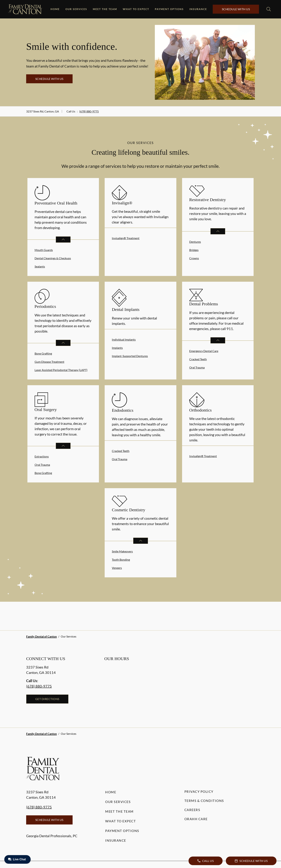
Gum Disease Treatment (49, 362)
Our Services (76, 9)
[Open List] (63, 240)
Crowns (194, 258)
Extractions (42, 456)
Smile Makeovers (122, 551)
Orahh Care (196, 819)
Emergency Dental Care (204, 351)
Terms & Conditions (204, 801)
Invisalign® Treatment (126, 238)
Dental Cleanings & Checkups (53, 258)
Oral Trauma (197, 367)
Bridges (194, 250)
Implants (117, 348)
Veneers (117, 568)
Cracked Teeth (198, 359)
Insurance (198, 9)
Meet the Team (105, 9)
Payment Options (169, 9)
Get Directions (47, 699)
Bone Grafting (43, 353)
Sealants (40, 266)
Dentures (195, 242)
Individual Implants (124, 339)
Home (55, 9)
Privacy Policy (199, 792)
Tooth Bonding (121, 560)
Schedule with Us (236, 9)
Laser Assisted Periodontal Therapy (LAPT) (61, 370)
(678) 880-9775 (89, 111)
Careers (192, 810)
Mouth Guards (44, 250)
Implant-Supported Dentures (130, 356)
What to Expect (136, 9)
